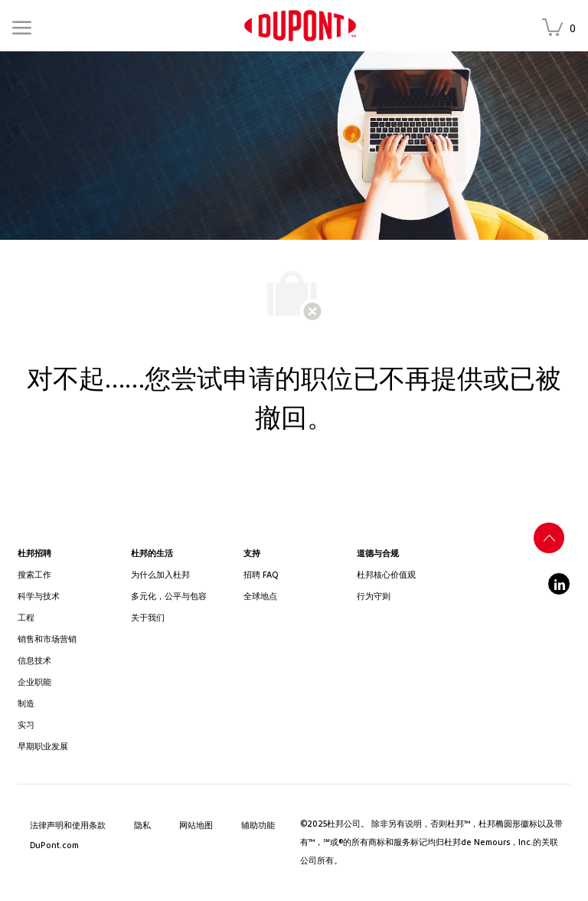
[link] (300, 26)
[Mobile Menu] (22, 25)
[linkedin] (559, 584)
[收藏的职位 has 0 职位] (562, 29)
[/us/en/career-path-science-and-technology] (68, 597)
